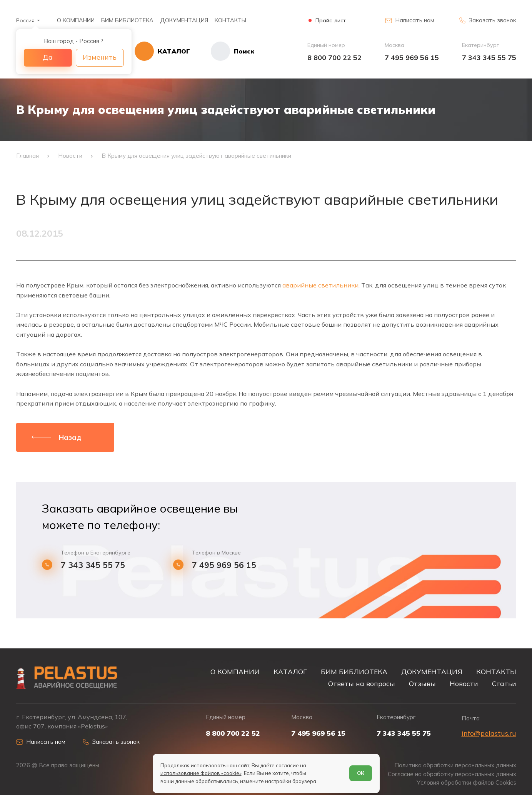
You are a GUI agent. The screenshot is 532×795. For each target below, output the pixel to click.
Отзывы (422, 683)
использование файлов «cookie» (201, 773)
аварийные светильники (320, 285)
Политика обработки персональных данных (455, 765)
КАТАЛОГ (290, 671)
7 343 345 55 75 (489, 58)
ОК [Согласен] (361, 773)
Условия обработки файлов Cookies (466, 783)
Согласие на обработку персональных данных (452, 774)
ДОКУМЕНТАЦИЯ (184, 20)
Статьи (504, 683)
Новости (464, 683)
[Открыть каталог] (162, 51)
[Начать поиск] (222, 51)
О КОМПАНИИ (76, 20)
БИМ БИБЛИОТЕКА (127, 20)
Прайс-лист (331, 21)
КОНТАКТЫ (230, 20)
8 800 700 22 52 (334, 58)
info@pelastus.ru (489, 733)
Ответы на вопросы (362, 683)
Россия (25, 20)
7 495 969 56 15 (412, 58)
